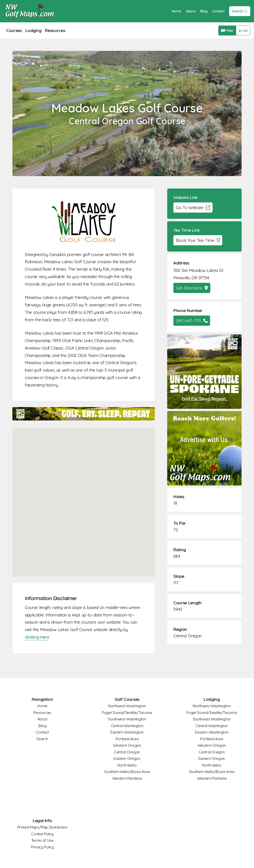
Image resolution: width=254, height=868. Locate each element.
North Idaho (127, 765)
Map (227, 31)
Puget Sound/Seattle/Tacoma (127, 713)
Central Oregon (188, 636)
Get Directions (192, 288)
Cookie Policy (42, 834)
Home (176, 11)
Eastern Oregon (127, 758)
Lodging (33, 30)
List (243, 31)
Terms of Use (42, 840)
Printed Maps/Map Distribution (42, 827)
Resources (55, 30)
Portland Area (127, 739)
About (190, 11)
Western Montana (127, 778)
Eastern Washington (127, 732)
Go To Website (193, 208)
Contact (218, 11)
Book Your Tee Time (198, 240)
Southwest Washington (127, 719)
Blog (204, 11)
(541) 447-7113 (192, 321)
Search (240, 11)
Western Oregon (127, 745)
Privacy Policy (42, 847)
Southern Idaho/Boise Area (127, 772)
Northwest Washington (127, 706)
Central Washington (127, 726)
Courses (14, 30)
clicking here (37, 637)
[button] (84, 498)
